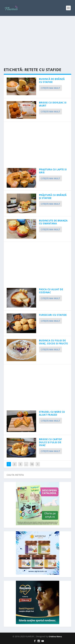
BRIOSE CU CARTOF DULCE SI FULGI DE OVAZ (51, 442)
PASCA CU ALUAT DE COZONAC (51, 291)
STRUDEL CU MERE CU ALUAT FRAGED (52, 413)
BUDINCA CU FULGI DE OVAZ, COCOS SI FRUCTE (53, 342)
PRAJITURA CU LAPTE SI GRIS (53, 171)
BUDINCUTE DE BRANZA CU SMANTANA (53, 222)
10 (32, 464)
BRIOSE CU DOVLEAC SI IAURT (53, 104)
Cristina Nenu (55, 636)
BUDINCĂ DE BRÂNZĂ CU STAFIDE (52, 81)
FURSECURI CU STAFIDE (53, 315)
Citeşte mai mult (50, 88)
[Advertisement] (37, 42)
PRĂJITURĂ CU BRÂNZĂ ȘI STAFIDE (53, 197)
